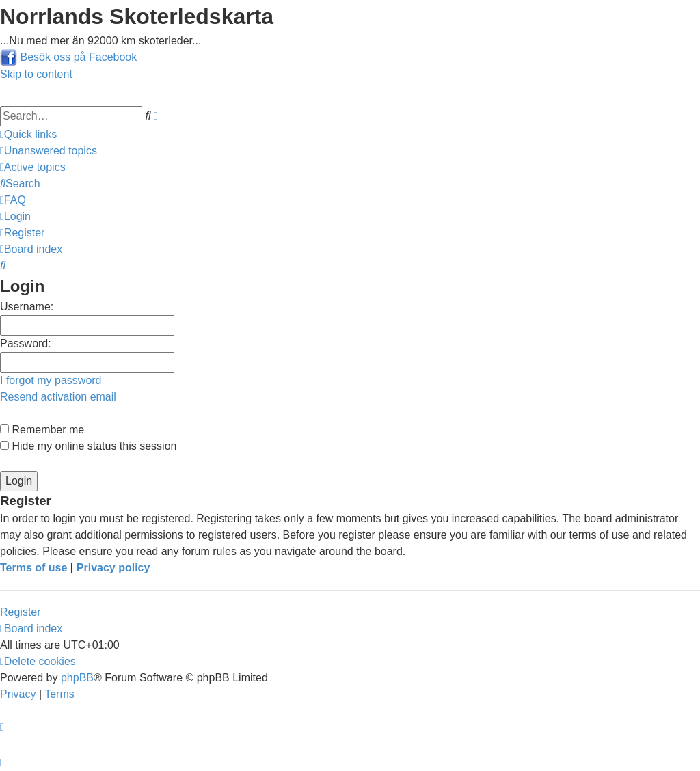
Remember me (42, 430)
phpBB (77, 678)
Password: (26, 343)
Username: (27, 307)
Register (21, 612)
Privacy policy (113, 568)
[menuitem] (49, 151)
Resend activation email (58, 397)
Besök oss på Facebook (78, 57)
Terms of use (33, 568)
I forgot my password (51, 380)
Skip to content (36, 74)
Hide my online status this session (88, 446)
